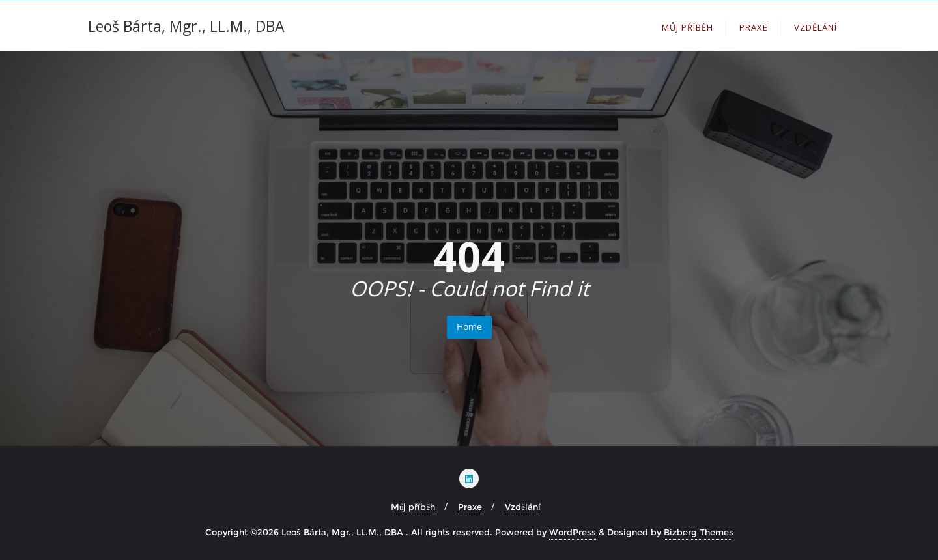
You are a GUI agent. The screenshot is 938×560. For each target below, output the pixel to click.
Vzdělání (523, 507)
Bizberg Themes (699, 532)
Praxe (470, 507)
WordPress (573, 532)
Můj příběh (413, 507)
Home (469, 327)
